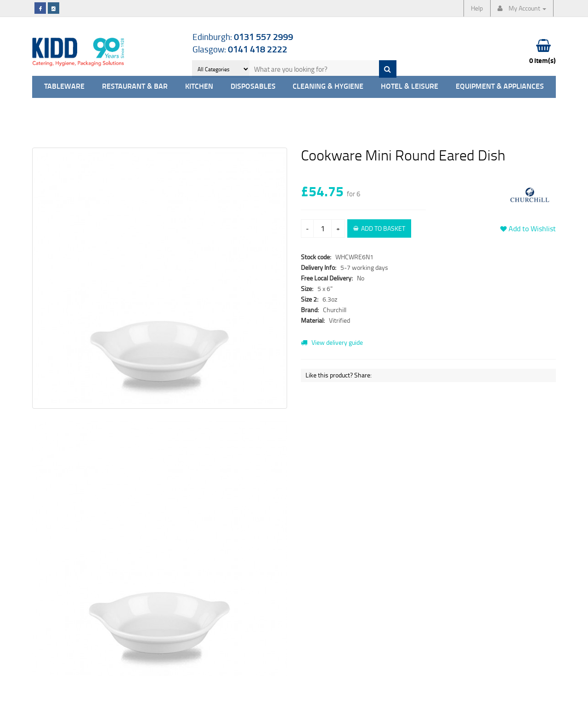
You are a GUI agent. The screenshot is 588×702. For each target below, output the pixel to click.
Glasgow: (240, 49)
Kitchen (199, 87)
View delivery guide (332, 342)
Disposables (253, 87)
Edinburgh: (243, 37)
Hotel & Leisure (410, 87)
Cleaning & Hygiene (328, 87)
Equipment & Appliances (500, 87)
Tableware (64, 87)
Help (477, 8)
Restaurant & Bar (135, 87)
